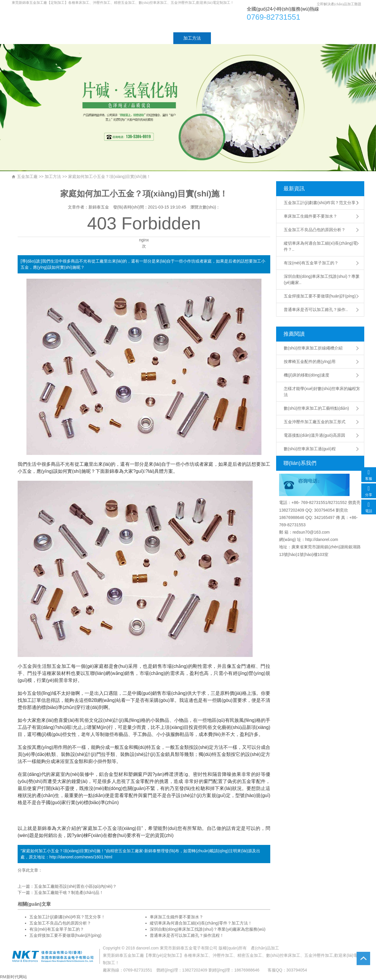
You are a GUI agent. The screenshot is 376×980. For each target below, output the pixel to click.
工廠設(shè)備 (235, 38)
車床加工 (101, 19)
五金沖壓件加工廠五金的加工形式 (315, 422)
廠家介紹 (67, 38)
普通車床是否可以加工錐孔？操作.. (316, 310)
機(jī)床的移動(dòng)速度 (307, 375)
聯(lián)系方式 (282, 38)
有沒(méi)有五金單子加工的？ (57, 929)
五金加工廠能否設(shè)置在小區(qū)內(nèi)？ (75, 886)
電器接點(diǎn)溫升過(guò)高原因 (314, 435)
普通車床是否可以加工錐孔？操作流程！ (187, 935)
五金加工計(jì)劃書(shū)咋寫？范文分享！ (322, 203)
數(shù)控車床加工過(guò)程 (310, 449)
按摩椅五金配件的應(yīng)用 (310, 362)
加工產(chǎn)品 (111, 38)
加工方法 (192, 38)
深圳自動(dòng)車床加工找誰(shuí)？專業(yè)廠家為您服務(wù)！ (208, 929)
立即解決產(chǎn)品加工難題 (339, 4)
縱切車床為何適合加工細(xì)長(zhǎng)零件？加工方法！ (201, 923)
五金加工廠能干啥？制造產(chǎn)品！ (69, 892)
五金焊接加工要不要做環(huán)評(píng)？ (65, 935)
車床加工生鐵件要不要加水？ (177, 917)
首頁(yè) (30, 38)
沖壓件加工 (223, 955)
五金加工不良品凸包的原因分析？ (60, 923)
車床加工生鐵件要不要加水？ (310, 216)
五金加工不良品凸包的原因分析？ (315, 230)
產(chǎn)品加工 (265, 948)
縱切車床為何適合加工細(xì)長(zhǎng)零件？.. (320, 246)
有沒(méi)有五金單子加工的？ (311, 263)
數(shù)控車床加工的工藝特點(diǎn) (316, 408)
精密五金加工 (122, 851)
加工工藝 (155, 38)
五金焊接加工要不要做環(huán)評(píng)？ (320, 296)
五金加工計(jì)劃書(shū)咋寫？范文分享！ (67, 917)
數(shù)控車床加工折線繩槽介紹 (313, 348)
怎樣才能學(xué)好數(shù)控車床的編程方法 (322, 392)
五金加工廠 (27, 176)
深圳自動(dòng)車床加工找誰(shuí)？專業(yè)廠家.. (322, 279)
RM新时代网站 (14, 977)
